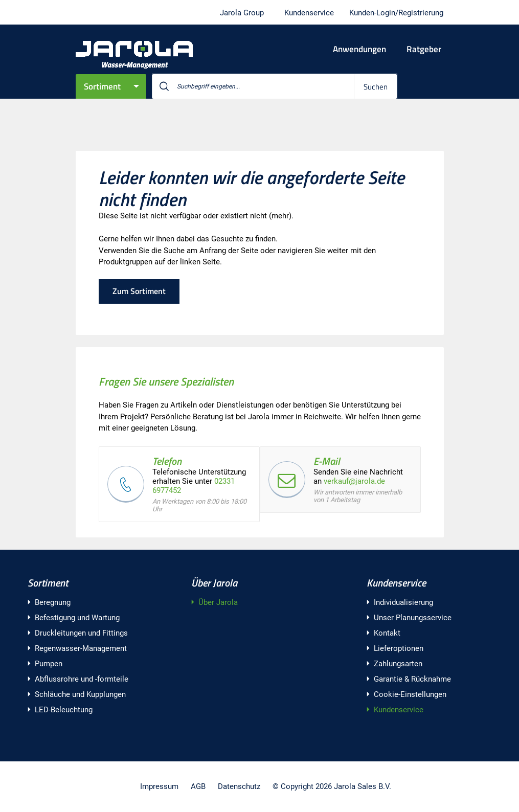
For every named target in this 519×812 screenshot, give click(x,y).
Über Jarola (214, 583)
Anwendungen (359, 49)
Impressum (159, 786)
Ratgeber (424, 49)
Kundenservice (396, 583)
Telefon (167, 461)
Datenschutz (239, 786)
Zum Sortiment (139, 291)
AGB (198, 786)
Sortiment (102, 86)
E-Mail (327, 461)
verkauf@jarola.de (354, 481)
